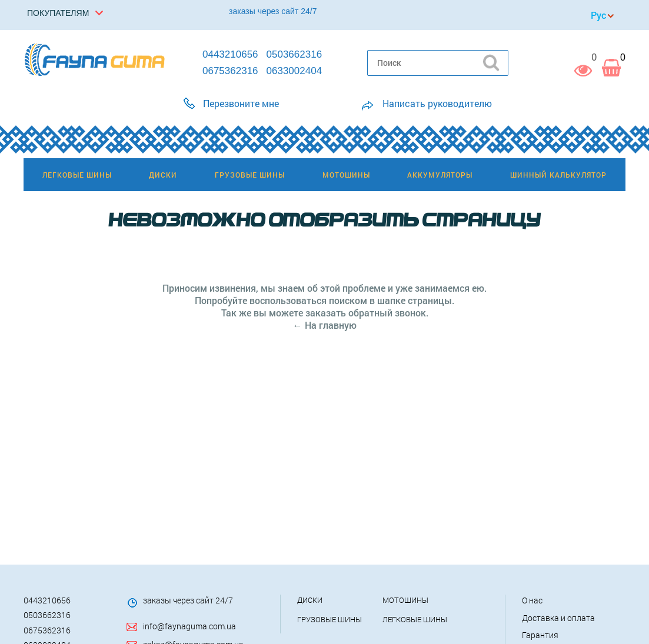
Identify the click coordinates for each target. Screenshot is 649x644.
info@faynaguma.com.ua (189, 626)
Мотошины (405, 600)
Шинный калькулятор (558, 175)
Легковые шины (415, 619)
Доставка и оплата (558, 618)
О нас (532, 600)
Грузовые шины (330, 619)
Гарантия (540, 635)
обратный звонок (387, 313)
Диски (310, 600)
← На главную (325, 325)
